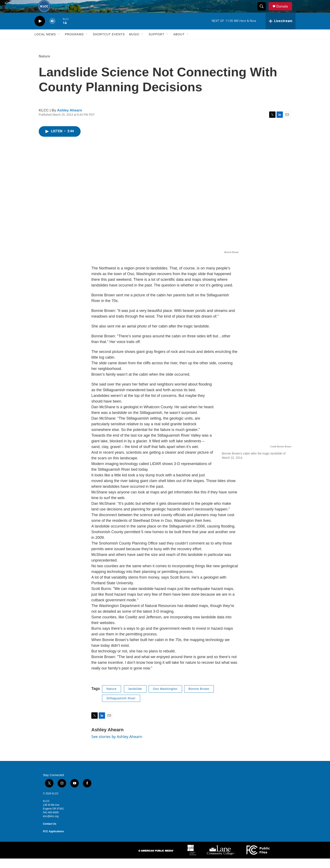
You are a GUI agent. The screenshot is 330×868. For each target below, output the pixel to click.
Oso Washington (165, 698)
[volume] (52, 31)
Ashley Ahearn (69, 120)
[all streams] (281, 30)
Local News (45, 44)
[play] (40, 31)
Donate (285, 11)
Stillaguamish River (121, 708)
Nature (44, 66)
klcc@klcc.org (51, 826)
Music (134, 44)
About (179, 44)
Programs (74, 44)
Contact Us (50, 833)
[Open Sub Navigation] (59, 44)
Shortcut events (109, 44)
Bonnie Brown (199, 698)
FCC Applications (53, 841)
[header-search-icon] (263, 11)
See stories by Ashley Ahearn (117, 746)
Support (156, 44)
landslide (135, 698)
